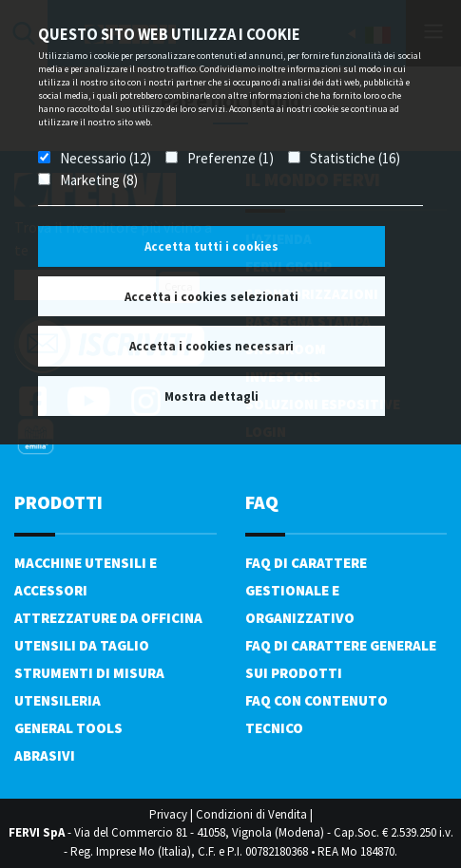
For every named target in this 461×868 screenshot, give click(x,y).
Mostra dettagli (211, 396)
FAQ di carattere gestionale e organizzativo (306, 590)
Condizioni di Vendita (251, 814)
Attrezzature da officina (108, 618)
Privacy (168, 814)
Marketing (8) (99, 180)
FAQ (262, 502)
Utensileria (58, 700)
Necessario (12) (106, 158)
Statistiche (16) (355, 158)
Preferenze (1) (230, 158)
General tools (68, 728)
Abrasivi (45, 755)
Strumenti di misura (89, 673)
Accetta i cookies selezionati (211, 297)
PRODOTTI (58, 502)
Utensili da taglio (82, 645)
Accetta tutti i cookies (211, 246)
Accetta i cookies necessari (211, 346)
